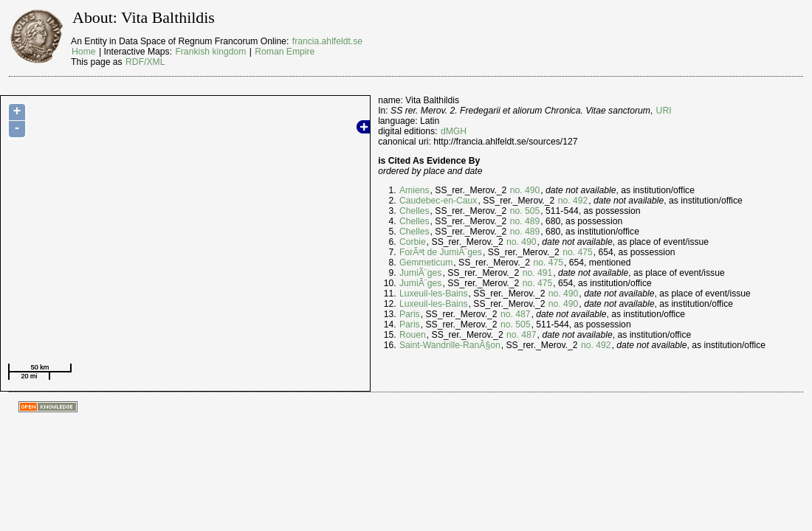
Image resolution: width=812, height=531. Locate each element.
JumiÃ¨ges (420, 273)
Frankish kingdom (210, 52)
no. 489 (525, 221)
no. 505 (525, 211)
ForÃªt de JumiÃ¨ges (441, 252)
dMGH (454, 131)
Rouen (413, 335)
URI (664, 111)
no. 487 (516, 314)
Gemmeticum (426, 263)
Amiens (414, 190)
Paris (410, 314)
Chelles (414, 211)
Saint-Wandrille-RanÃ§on (450, 345)
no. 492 (573, 201)
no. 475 (578, 252)
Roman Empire (285, 52)
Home (83, 52)
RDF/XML (145, 62)
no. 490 (525, 190)
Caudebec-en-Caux (438, 201)
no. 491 (538, 273)
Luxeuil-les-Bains (434, 294)
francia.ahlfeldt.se (327, 41)
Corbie (413, 242)
